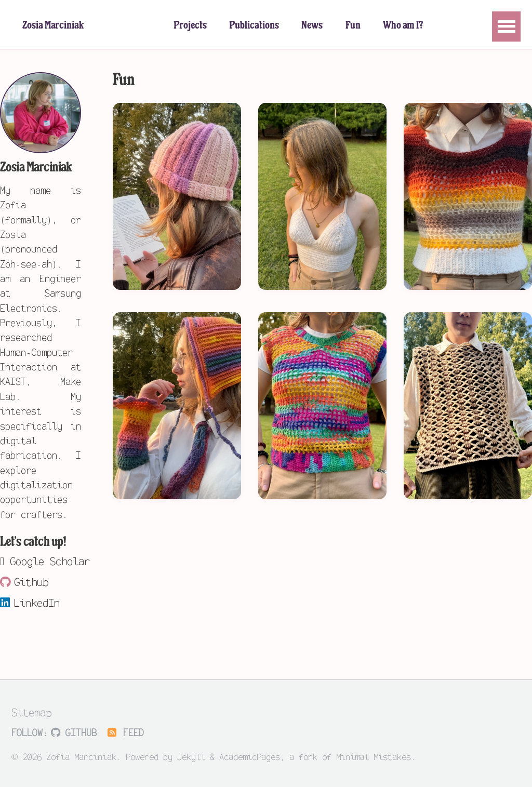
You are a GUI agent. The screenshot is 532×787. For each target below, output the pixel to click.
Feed (125, 732)
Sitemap (31, 712)
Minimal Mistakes (374, 756)
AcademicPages (250, 756)
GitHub (74, 732)
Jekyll (191, 756)
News (312, 26)
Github (24, 582)
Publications (254, 26)
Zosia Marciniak (53, 26)
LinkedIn (30, 602)
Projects (190, 26)
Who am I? (403, 26)
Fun (353, 26)
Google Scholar (41, 561)
